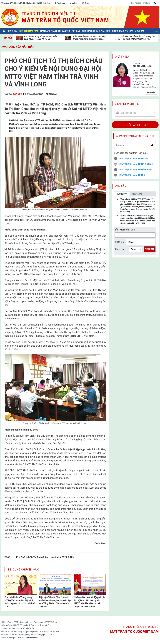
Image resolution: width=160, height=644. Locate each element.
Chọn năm (120, 249)
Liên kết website (127, 104)
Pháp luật (137, 194)
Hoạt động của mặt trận (18, 47)
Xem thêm (151, 92)
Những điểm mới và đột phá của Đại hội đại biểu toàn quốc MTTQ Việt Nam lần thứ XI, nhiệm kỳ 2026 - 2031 (90, 602)
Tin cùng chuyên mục (23, 569)
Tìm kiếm (150, 249)
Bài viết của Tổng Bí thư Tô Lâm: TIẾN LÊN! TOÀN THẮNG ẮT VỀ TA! (41, 38)
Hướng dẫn (122, 194)
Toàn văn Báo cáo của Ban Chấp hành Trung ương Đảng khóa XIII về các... (89, 38)
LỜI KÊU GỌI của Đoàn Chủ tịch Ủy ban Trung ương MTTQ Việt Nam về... (138, 38)
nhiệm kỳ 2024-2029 (63, 557)
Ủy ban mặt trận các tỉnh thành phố (135, 136)
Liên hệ (46, 3)
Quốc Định (17, 94)
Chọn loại (120, 242)
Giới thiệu (122, 57)
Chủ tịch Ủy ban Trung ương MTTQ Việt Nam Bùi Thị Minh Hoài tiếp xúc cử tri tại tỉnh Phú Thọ (20, 602)
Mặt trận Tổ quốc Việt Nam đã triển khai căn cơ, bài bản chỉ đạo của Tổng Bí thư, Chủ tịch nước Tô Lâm (55, 602)
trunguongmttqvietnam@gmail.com (36, 635)
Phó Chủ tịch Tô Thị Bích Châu (32, 557)
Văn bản (121, 186)
